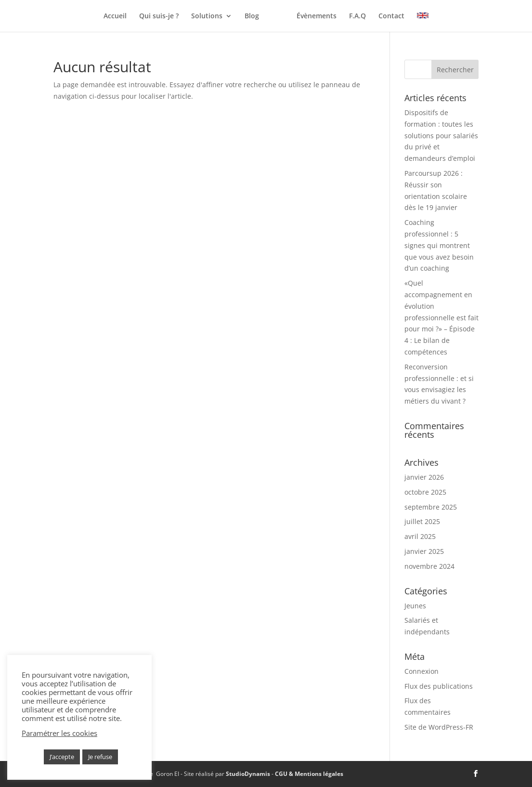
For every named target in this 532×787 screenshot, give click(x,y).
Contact (420, 16)
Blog (223, 16)
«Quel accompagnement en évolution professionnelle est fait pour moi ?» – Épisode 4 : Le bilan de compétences (441, 317)
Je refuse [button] (100, 757)
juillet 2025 (422, 521)
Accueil (86, 16)
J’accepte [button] (62, 757)
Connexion (422, 671)
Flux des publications (439, 686)
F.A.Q (386, 16)
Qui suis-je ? (130, 16)
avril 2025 (420, 536)
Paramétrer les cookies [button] (59, 733)
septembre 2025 (431, 507)
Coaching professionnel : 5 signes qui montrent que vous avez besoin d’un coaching (439, 245)
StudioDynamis (248, 774)
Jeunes (415, 606)
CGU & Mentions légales (309, 774)
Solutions (178, 16)
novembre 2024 (429, 566)
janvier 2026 (424, 477)
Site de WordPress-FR (439, 727)
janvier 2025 (424, 551)
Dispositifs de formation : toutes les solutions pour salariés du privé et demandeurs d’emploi (441, 135)
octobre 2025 (425, 492)
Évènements (345, 16)
